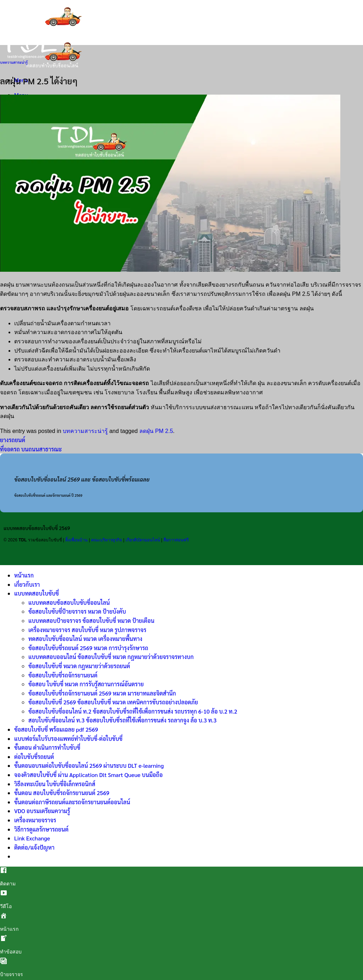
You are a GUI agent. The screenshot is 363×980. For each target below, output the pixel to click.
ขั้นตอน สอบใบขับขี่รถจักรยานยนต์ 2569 (62, 793)
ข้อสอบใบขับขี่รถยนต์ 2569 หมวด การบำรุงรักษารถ (88, 648)
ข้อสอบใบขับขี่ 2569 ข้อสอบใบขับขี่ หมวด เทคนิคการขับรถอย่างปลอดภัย (113, 702)
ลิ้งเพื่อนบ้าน (76, 540)
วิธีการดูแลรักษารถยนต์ (41, 829)
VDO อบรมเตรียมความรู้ (42, 811)
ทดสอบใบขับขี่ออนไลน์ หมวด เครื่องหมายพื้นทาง (85, 639)
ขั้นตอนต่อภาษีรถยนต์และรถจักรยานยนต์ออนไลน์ (72, 802)
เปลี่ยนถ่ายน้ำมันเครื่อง (42, 323)
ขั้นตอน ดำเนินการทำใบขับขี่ (47, 747)
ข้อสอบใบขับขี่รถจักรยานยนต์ (63, 675)
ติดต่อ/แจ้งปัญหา (34, 847)
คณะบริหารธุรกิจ (107, 540)
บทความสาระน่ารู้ (14, 62)
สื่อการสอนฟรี (176, 540)
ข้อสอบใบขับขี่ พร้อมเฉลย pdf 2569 (56, 729)
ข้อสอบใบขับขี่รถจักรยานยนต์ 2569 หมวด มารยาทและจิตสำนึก (102, 693)
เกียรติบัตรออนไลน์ (143, 540)
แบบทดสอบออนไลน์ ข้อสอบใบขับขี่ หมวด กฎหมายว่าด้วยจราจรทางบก (111, 657)
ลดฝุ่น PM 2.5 (156, 431)
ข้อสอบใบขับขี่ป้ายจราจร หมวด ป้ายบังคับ (77, 611)
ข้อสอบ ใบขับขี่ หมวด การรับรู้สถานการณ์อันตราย (86, 684)
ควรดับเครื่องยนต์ (330, 383)
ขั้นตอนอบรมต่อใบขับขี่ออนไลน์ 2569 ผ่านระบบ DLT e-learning (89, 765)
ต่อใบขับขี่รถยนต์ (34, 757)
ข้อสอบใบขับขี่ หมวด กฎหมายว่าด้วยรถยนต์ (79, 666)
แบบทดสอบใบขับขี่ (37, 593)
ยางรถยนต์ (13, 440)
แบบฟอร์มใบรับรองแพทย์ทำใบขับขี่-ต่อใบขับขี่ (68, 739)
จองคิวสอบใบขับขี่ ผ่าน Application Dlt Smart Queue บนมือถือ (88, 775)
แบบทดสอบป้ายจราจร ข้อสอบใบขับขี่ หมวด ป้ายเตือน (91, 621)
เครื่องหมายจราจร (35, 820)
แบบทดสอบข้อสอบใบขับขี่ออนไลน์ (69, 602)
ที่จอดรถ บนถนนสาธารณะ (31, 449)
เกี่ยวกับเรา (27, 584)
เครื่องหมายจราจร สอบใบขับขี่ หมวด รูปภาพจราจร (87, 630)
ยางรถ (230, 285)
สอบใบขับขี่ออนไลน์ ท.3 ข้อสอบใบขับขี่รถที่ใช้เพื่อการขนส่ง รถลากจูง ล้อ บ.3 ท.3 (122, 720)
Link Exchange (32, 838)
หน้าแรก (24, 575)
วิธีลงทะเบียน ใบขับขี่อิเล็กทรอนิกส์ (55, 784)
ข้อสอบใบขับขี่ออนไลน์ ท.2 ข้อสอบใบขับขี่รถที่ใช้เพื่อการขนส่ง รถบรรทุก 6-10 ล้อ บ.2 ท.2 (133, 711)
